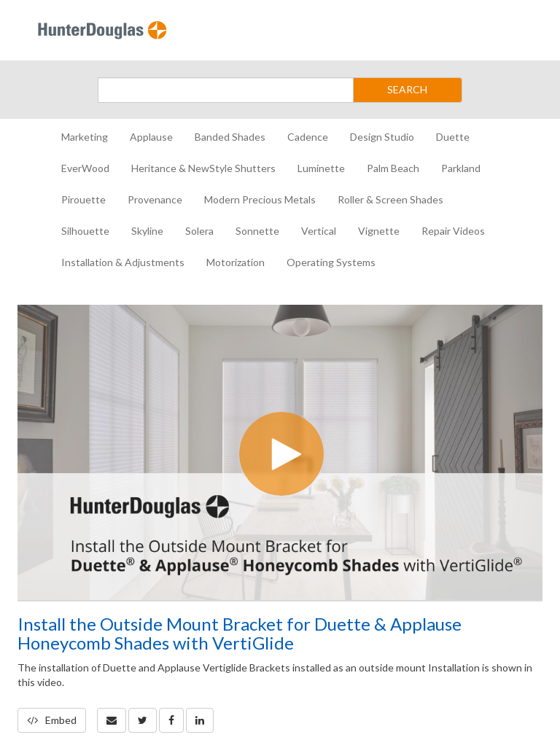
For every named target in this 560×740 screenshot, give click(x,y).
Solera (199, 231)
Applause (151, 137)
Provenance (155, 199)
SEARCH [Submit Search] (407, 89)
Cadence (308, 137)
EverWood (85, 168)
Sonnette (257, 231)
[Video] (280, 452)
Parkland (461, 168)
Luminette (321, 168)
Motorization (236, 262)
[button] (112, 720)
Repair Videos (453, 231)
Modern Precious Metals (260, 199)
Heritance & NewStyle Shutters (203, 168)
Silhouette (85, 231)
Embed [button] (52, 720)
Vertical (319, 231)
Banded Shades (230, 137)
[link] (143, 720)
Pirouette (83, 199)
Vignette (379, 231)
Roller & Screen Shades (390, 199)
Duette (453, 137)
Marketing (85, 137)
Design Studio (382, 137)
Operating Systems (331, 262)
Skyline (147, 231)
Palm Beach (393, 168)
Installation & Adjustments (123, 262)
